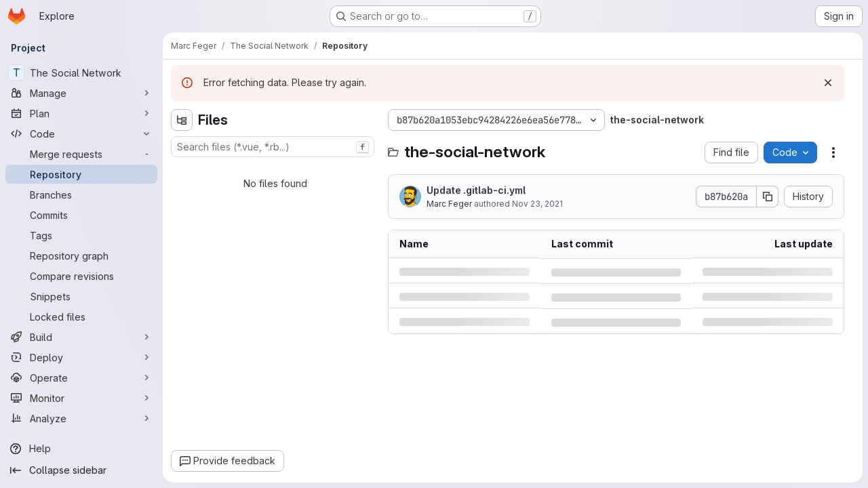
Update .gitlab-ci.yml (476, 190)
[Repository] (81, 174)
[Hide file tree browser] (182, 120)
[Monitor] (81, 398)
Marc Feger (449, 204)
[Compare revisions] (81, 276)
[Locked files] (81, 317)
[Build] (81, 337)
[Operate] (81, 378)
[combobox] (273, 147)
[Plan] (81, 113)
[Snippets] (81, 296)
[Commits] (81, 215)
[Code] (81, 134)
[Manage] (81, 93)
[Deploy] (81, 357)
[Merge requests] (81, 154)
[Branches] (81, 195)
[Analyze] (81, 418)
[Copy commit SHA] (768, 197)
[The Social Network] (81, 73)
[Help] (81, 449)
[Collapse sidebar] (81, 470)
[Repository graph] (81, 256)
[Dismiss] (828, 83)
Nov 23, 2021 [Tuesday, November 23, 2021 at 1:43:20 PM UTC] (537, 204)
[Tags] (81, 235)
